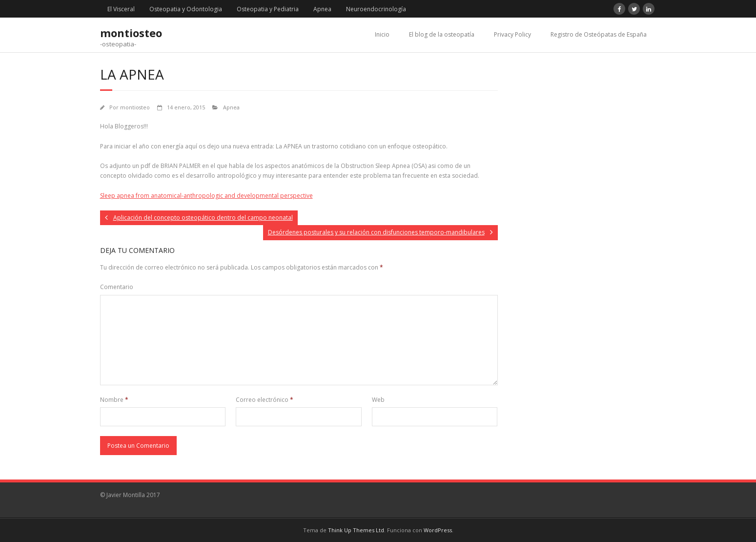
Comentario (117, 287)
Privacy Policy (512, 34)
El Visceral (121, 9)
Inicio (382, 34)
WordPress (438, 530)
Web (378, 400)
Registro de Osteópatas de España (599, 34)
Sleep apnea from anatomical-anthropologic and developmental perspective (206, 196)
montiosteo (135, 107)
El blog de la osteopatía (442, 34)
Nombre (114, 400)
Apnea (322, 9)
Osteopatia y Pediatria (268, 9)
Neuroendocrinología (376, 9)
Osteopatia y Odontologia (186, 9)
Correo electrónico (265, 400)
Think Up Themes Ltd (356, 530)
